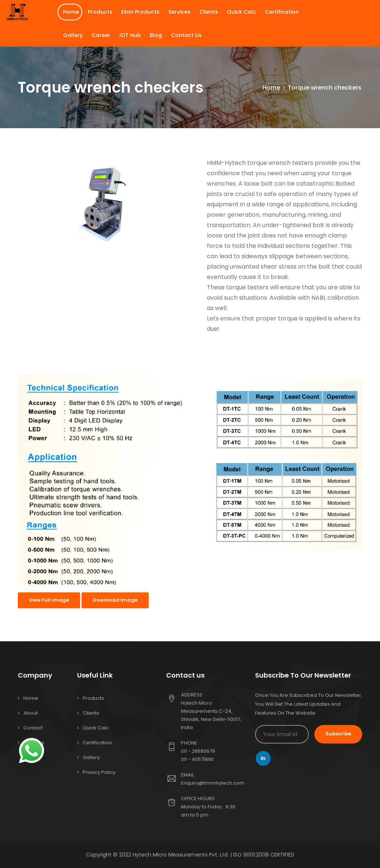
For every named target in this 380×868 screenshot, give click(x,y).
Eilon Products (140, 12)
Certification (282, 12)
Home (71, 12)
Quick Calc (242, 12)
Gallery (73, 35)
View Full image (49, 600)
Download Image (115, 600)
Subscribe (338, 734)
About (31, 713)
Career (101, 35)
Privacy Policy (99, 772)
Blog (156, 35)
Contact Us (186, 35)
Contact (33, 728)
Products (100, 12)
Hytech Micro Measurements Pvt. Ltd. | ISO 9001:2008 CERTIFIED (214, 855)
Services (179, 12)
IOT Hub (130, 35)
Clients (209, 12)
